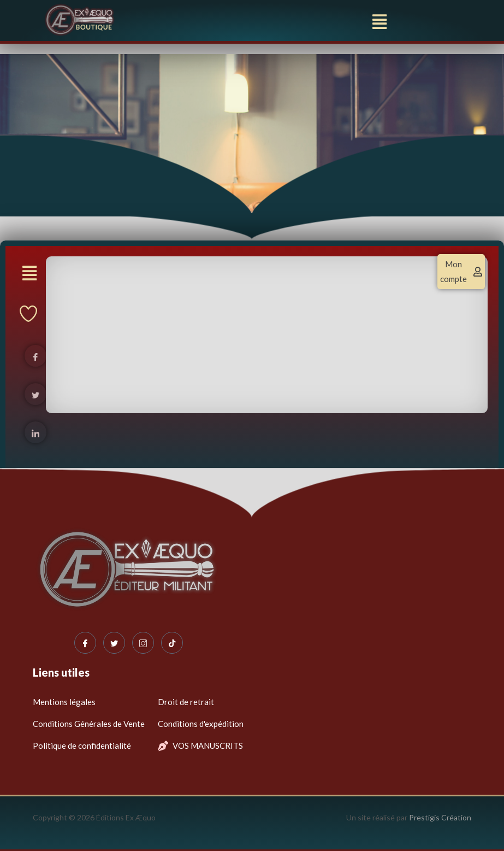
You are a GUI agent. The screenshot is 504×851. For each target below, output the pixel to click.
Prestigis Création (440, 817)
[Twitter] (114, 643)
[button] (379, 21)
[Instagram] (143, 643)
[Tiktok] (172, 643)
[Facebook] (85, 643)
